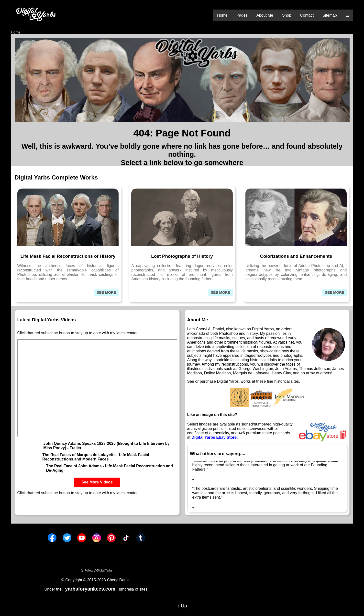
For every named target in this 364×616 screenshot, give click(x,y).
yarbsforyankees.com (90, 589)
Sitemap (330, 15)
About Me (265, 15)
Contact (307, 15)
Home (222, 15)
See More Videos (97, 482)
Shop (287, 15)
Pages (242, 15)
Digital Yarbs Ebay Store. (215, 437)
